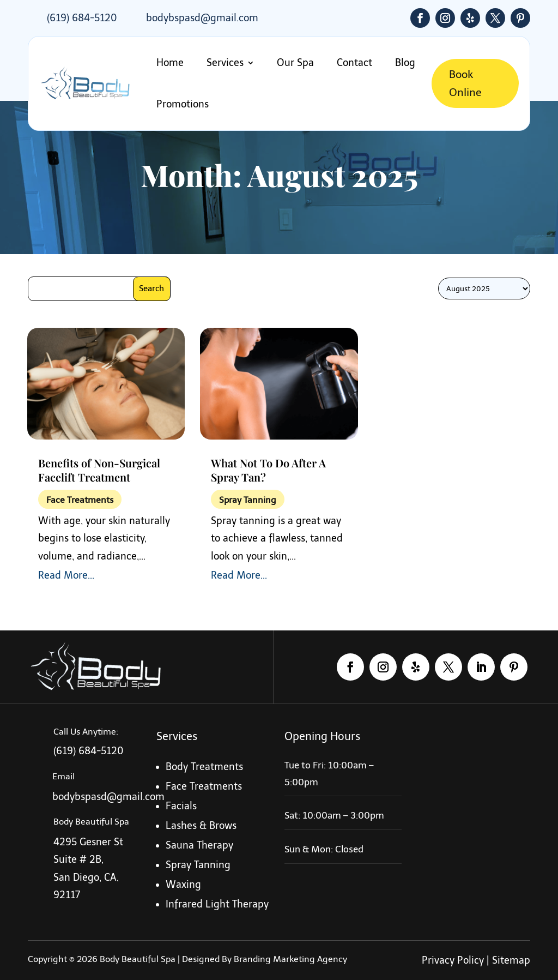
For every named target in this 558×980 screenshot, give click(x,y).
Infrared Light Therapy (217, 904)
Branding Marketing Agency (290, 959)
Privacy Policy (453, 960)
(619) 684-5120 (82, 18)
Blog (402, 63)
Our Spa (294, 63)
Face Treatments (80, 500)
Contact (352, 63)
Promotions (183, 104)
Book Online (464, 83)
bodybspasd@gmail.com (202, 18)
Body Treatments (204, 767)
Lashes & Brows (201, 826)
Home (170, 63)
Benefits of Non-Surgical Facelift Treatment (99, 470)
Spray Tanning (248, 500)
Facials (181, 806)
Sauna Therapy (199, 845)
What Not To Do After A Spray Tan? (268, 470)
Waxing (183, 885)
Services (224, 63)
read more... (66, 575)
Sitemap (511, 960)
